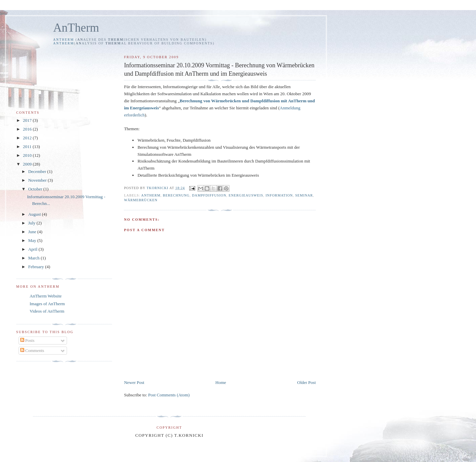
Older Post (307, 382)
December (38, 171)
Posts (27, 340)
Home (221, 382)
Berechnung (176, 195)
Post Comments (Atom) (169, 395)
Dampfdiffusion (209, 195)
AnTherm (76, 28)
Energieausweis (246, 195)
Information (279, 195)
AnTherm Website (46, 296)
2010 (28, 155)
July (32, 223)
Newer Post (134, 382)
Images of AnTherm (47, 304)
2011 (28, 147)
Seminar (304, 195)
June (33, 232)
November (38, 180)
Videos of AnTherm (47, 311)
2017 (28, 120)
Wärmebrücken (141, 200)
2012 (28, 138)
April (33, 249)
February (37, 267)
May (33, 240)
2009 (28, 164)
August (35, 214)
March (35, 258)
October (36, 189)
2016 (28, 129)
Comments (32, 350)
